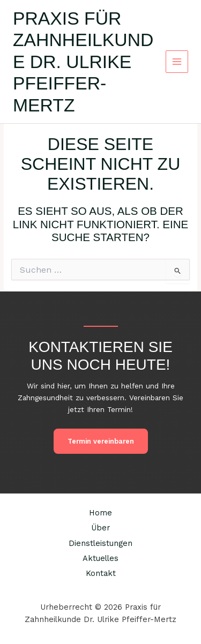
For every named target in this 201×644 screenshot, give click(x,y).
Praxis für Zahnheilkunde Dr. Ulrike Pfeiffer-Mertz (83, 62)
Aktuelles (100, 558)
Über (100, 528)
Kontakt (101, 573)
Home (100, 513)
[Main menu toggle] (177, 62)
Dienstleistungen (100, 543)
